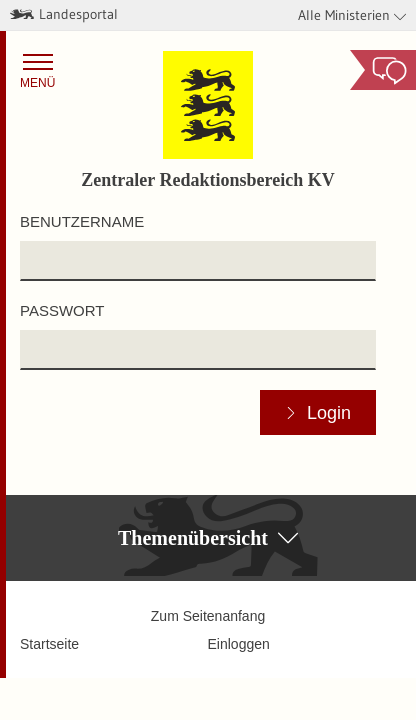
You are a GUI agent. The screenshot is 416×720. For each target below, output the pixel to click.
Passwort (62, 310)
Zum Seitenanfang (208, 616)
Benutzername (82, 221)
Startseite (49, 644)
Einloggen (239, 644)
